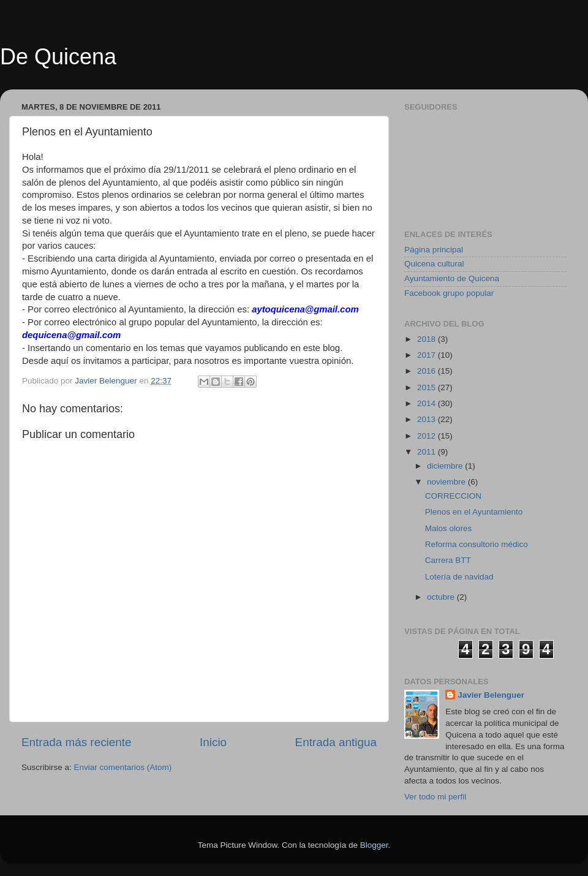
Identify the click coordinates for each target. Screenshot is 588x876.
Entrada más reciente (77, 742)
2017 (428, 355)
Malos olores (449, 528)
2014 (428, 403)
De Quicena (58, 57)
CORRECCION (453, 496)
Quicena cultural (434, 264)
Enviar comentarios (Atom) (123, 767)
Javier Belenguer (491, 695)
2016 (428, 371)
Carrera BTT (448, 560)
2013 (428, 419)
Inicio (213, 742)
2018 (428, 339)
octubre (442, 597)
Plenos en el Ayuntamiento (474, 512)
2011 (428, 452)
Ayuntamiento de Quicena (452, 278)
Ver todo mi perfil (435, 797)
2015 (428, 387)
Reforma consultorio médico (477, 544)
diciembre (446, 466)
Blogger (374, 845)
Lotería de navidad (459, 577)
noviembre (447, 482)
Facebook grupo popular (449, 293)
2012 (428, 436)
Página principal (434, 250)
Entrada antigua (336, 742)
